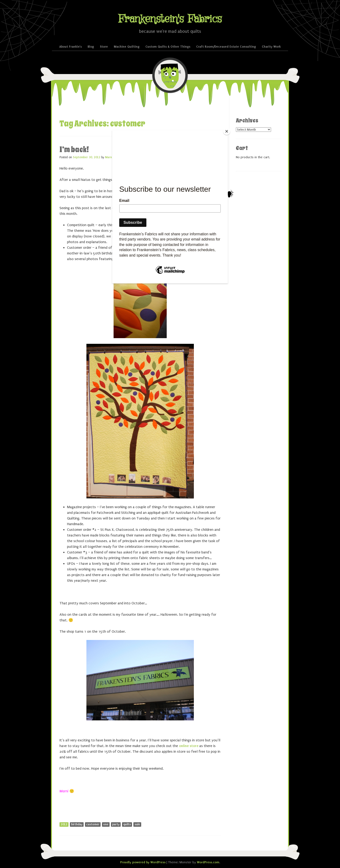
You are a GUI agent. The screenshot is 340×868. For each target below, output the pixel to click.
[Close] (227, 131)
